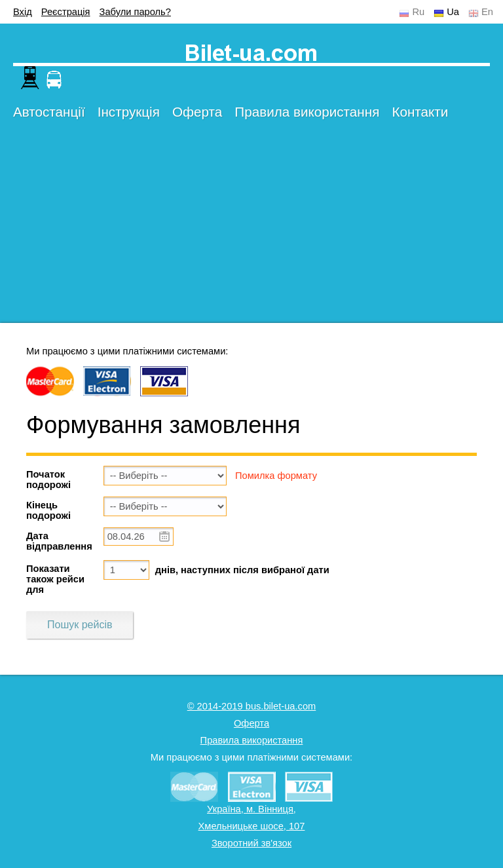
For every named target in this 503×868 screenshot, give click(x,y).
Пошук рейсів (80, 625)
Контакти (420, 112)
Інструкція (129, 112)
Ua (453, 12)
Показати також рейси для (55, 579)
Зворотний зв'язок (251, 843)
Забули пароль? (135, 12)
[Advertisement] (251, 231)
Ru (418, 12)
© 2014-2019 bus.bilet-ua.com (252, 706)
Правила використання (307, 112)
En (487, 12)
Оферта (197, 112)
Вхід (23, 12)
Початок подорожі (48, 480)
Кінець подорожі (48, 510)
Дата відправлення (59, 541)
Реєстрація (66, 12)
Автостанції (49, 112)
